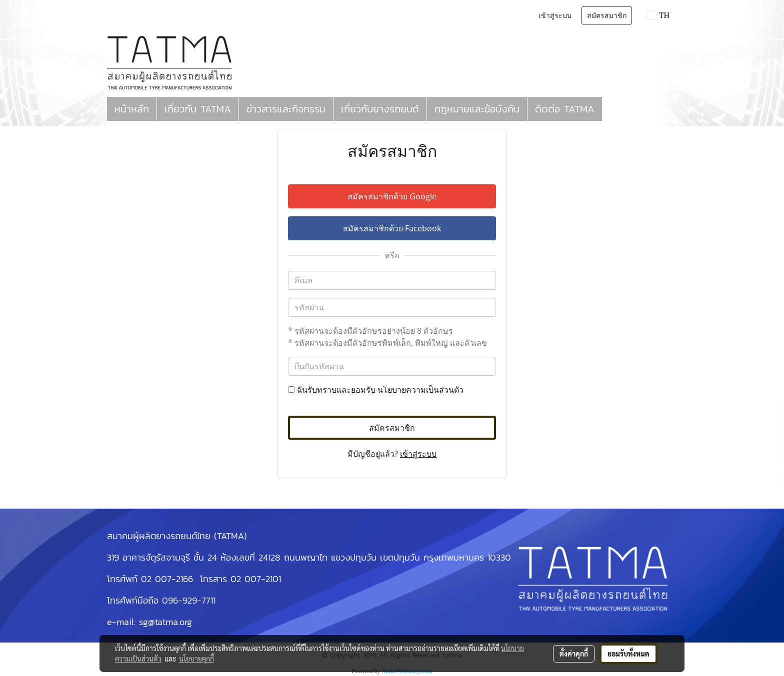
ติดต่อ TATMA (565, 109)
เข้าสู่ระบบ (555, 16)
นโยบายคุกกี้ (196, 659)
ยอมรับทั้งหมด (628, 654)
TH (658, 15)
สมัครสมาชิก (607, 16)
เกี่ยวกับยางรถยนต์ (380, 109)
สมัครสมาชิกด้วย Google (392, 196)
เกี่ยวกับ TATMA (198, 109)
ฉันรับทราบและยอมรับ (376, 390)
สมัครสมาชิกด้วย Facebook (392, 228)
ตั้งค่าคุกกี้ (574, 654)
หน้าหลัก (132, 109)
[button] (611, 109)
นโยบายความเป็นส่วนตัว (420, 390)
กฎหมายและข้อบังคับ (477, 109)
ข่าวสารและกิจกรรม (286, 109)
